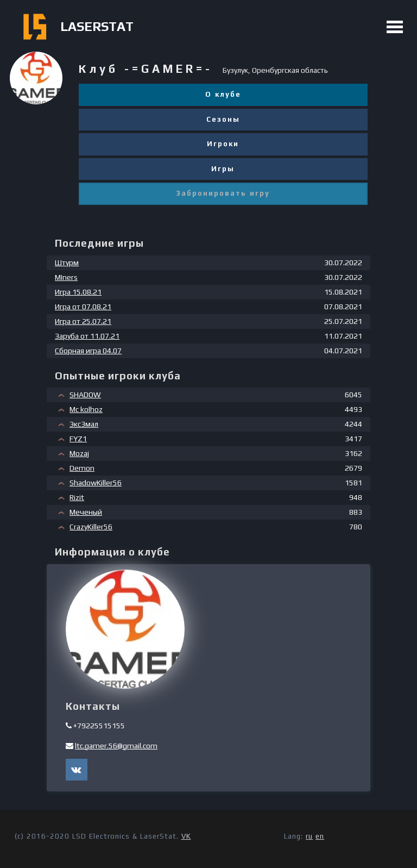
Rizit (77, 497)
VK (186, 836)
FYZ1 (78, 439)
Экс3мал (84, 424)
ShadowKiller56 (96, 483)
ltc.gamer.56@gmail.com (116, 746)
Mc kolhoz (86, 409)
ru (309, 836)
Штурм (67, 263)
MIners (66, 277)
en (320, 836)
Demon (82, 468)
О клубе (223, 94)
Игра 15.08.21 (78, 292)
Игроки (223, 144)
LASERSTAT (97, 26)
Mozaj (79, 453)
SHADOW (85, 395)
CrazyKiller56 (91, 527)
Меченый (86, 512)
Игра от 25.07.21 (83, 321)
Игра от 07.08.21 (83, 307)
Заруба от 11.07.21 (87, 336)
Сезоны (223, 119)
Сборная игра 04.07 (88, 351)
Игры (223, 169)
